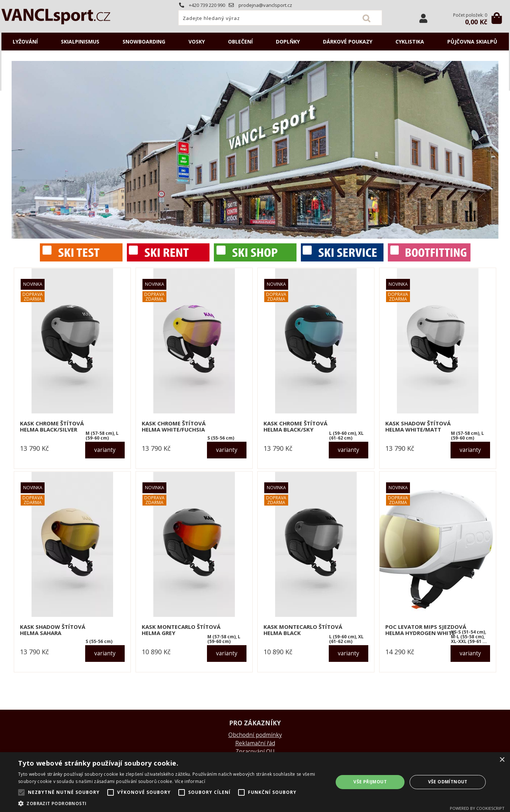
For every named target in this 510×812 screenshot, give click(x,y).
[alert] (255, 782)
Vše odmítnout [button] (448, 782)
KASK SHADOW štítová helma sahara (53, 630)
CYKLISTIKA (410, 42)
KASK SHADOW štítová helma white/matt (418, 426)
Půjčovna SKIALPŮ (472, 42)
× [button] (502, 760)
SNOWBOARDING (144, 42)
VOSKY (197, 42)
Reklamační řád (255, 743)
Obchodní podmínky (255, 735)
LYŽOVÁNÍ (25, 42)
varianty (105, 450)
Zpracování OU (255, 752)
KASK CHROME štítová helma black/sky (295, 426)
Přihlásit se (423, 18)
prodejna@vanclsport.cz (260, 5)
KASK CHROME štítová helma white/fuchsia (174, 426)
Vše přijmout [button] (370, 782)
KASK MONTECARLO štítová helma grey (181, 630)
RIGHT (493, 150)
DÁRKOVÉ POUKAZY (348, 42)
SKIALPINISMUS (80, 42)
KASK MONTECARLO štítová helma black (303, 630)
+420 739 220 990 (202, 5)
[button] (171, 803)
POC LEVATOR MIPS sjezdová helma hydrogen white (426, 630)
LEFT (17, 150)
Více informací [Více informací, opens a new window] (190, 781)
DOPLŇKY (288, 42)
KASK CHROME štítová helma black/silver (52, 426)
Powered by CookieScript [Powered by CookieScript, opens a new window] (477, 808)
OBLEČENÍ (240, 42)
